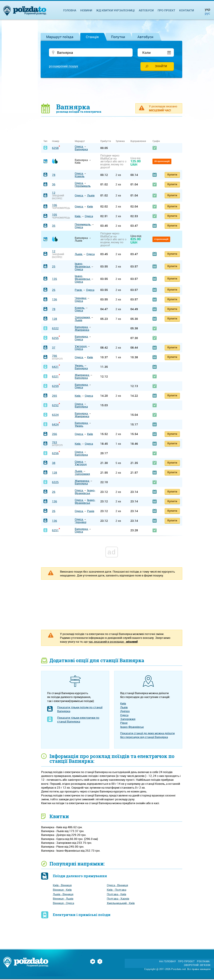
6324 (55, 415)
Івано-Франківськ (83, 266)
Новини (86, 10)
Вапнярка (81, 150)
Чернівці (81, 299)
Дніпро (125, 712)
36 (54, 185)
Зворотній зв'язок (197, 966)
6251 (55, 531)
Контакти (187, 10)
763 (55, 443)
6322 (55, 329)
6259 (55, 387)
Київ (90, 207)
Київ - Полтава (117, 890)
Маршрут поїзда (60, 37)
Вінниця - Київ (62, 890)
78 (54, 175)
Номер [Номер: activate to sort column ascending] (56, 142)
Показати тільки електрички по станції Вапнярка (78, 720)
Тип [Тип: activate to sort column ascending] (45, 142)
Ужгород (81, 347)
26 (54, 290)
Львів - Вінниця (63, 895)
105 (55, 215)
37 (54, 348)
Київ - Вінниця (62, 886)
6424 (55, 425)
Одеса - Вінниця (117, 886)
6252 (55, 406)
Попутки (118, 37)
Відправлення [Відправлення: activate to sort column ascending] (138, 142)
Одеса (79, 147)
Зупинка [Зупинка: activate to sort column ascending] (120, 142)
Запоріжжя (83, 318)
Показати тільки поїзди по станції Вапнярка (80, 710)
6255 (55, 339)
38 (54, 464)
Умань (79, 366)
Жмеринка (82, 330)
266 (55, 435)
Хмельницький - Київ (121, 904)
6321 (55, 377)
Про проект (166, 10)
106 (55, 206)
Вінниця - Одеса (63, 904)
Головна (70, 10)
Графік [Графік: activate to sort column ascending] (156, 142)
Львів (91, 196)
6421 (55, 367)
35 (54, 226)
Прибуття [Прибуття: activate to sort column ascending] (106, 142)
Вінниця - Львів (63, 899)
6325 (55, 483)
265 (55, 396)
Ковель (80, 177)
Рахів (79, 290)
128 (55, 319)
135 (55, 279)
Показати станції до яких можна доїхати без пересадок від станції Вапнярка (147, 736)
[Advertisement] (112, 91)
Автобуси (145, 37)
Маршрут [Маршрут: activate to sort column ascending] (80, 142)
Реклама (203, 962)
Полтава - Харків (118, 899)
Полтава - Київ (117, 895)
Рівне (124, 723)
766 (55, 357)
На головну (167, 962)
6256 (55, 454)
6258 (55, 149)
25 (54, 267)
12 (54, 193)
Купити (172, 175)
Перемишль (83, 186)
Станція (92, 37)
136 (55, 300)
